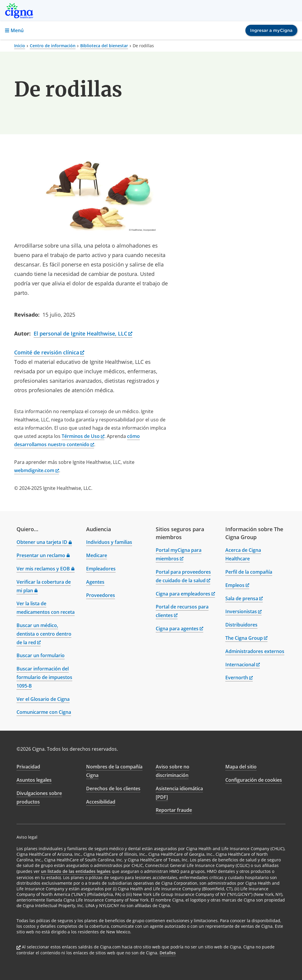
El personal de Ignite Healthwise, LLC (83, 333)
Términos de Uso (83, 436)
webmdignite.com (37, 470)
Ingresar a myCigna (271, 30)
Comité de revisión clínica (49, 352)
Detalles (168, 953)
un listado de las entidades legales (76, 871)
